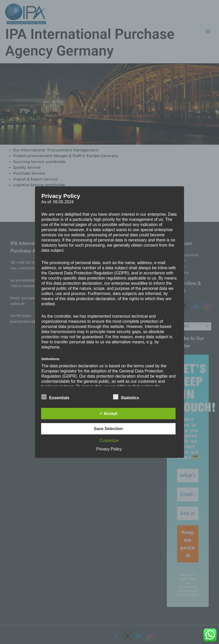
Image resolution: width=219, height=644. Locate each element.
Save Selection (108, 428)
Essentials (55, 397)
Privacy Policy (109, 449)
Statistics (126, 397)
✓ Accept (108, 413)
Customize (109, 440)
